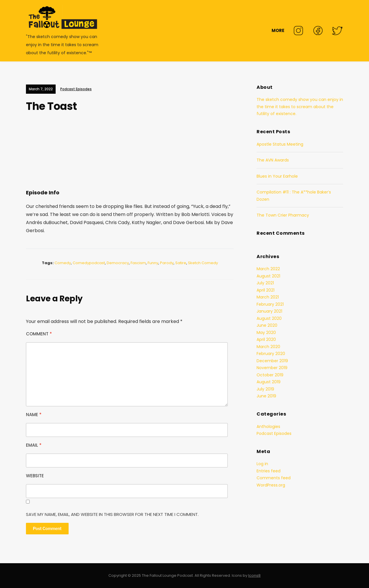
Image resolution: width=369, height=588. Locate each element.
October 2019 (270, 375)
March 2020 (268, 347)
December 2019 (272, 361)
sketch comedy (203, 263)
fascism (138, 263)
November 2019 (272, 368)
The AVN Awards (273, 160)
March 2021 (268, 297)
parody (167, 263)
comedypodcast (89, 263)
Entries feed (269, 471)
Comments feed (274, 478)
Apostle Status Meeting (280, 144)
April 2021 (266, 290)
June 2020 (267, 325)
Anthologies (268, 427)
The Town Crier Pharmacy (283, 215)
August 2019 (269, 382)
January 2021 (269, 311)
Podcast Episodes (76, 89)
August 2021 (268, 276)
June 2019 (266, 396)
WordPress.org (271, 485)
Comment (39, 334)
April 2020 (266, 339)
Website (35, 476)
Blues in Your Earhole (277, 176)
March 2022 (268, 269)
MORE (278, 30)
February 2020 (271, 354)
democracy (118, 263)
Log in (262, 464)
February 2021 (270, 304)
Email (34, 445)
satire (181, 263)
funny (153, 263)
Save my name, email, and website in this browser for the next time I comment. (112, 514)
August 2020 (269, 318)
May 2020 (266, 332)
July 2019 (265, 389)
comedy (63, 263)
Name (34, 415)
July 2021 (265, 283)
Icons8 (254, 575)
